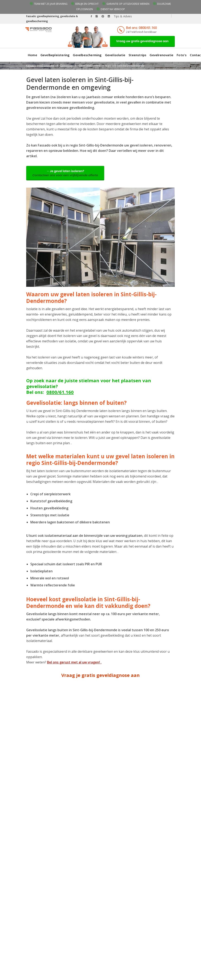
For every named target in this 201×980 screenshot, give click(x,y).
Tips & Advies (123, 16)
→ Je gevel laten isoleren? (65, 173)
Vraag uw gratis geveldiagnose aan (142, 41)
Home (33, 55)
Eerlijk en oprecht (87, 4)
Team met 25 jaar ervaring (51, 4)
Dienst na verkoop (113, 9)
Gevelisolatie (115, 55)
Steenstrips (137, 55)
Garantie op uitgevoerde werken (128, 4)
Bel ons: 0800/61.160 (141, 28)
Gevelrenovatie (161, 55)
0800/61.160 (60, 392)
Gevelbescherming (87, 55)
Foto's (182, 55)
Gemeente (66, 66)
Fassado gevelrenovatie (40, 66)
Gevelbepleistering (55, 55)
